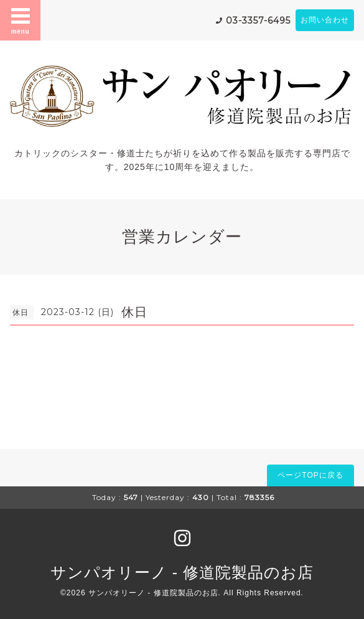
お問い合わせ (325, 20)
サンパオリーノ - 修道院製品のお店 (182, 572)
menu (21, 20)
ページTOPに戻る (310, 475)
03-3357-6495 (258, 21)
